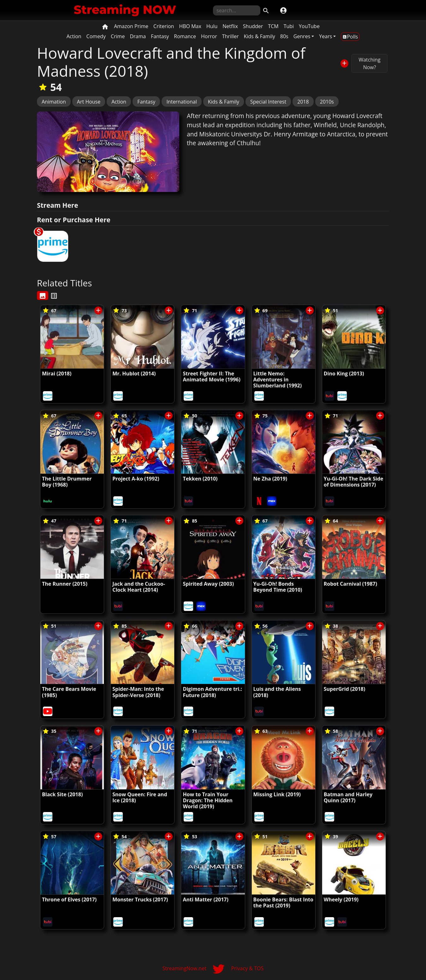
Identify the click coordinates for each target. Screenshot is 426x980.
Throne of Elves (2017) (69, 899)
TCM (273, 26)
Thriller (231, 36)
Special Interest (268, 102)
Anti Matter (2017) (206, 899)
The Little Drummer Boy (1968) (67, 482)
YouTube (309, 26)
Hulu (212, 26)
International (181, 102)
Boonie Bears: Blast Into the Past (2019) (283, 902)
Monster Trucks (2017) (140, 899)
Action (74, 36)
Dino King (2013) (344, 373)
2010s (327, 102)
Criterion (164, 26)
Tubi (289, 26)
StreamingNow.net (184, 968)
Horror (209, 36)
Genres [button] (302, 36)
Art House (89, 102)
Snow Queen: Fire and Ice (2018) (140, 797)
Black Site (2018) (62, 794)
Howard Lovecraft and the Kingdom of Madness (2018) (171, 62)
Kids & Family (259, 36)
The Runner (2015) (65, 584)
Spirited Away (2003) (208, 584)
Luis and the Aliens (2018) (277, 692)
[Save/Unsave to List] (344, 63)
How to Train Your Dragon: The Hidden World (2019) (208, 800)
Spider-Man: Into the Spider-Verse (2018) (138, 692)
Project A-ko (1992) (136, 479)
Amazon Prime (131, 26)
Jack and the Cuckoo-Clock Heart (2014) (139, 587)
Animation (54, 102)
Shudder (253, 26)
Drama (138, 36)
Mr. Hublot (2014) (134, 373)
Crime (118, 36)
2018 (303, 102)
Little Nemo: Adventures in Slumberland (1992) (278, 379)
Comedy (96, 36)
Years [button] (325, 36)
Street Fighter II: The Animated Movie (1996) (212, 376)
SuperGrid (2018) (345, 689)
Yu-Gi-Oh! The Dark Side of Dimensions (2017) (354, 482)
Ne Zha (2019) (270, 479)
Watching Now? (369, 63)
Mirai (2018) (57, 373)
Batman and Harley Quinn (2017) (348, 797)
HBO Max (190, 26)
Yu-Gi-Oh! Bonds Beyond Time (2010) (278, 587)
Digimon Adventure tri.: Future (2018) (212, 692)
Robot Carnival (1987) (350, 584)
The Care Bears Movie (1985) (69, 692)
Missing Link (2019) (277, 794)
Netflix (230, 26)
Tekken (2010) (200, 479)
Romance (185, 36)
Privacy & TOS (247, 968)
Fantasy (160, 36)
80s (284, 36)
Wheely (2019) (341, 899)
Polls (350, 37)
